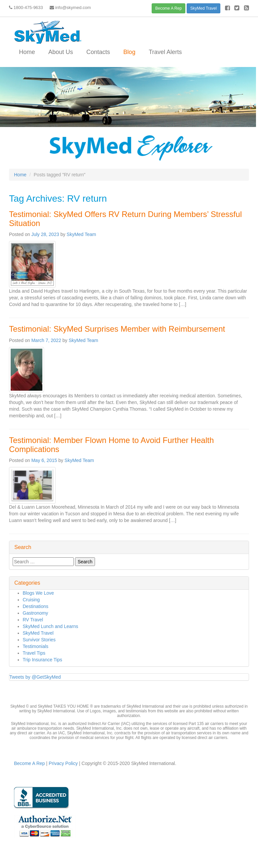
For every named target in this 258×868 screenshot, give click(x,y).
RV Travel (33, 620)
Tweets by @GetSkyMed (35, 677)
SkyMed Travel (203, 8)
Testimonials (35, 646)
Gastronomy (35, 613)
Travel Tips (34, 653)
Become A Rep (168, 8)
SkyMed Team (81, 234)
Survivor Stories (39, 640)
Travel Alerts (165, 52)
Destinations (35, 606)
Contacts (98, 52)
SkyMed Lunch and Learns (50, 626)
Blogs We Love (38, 593)
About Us (61, 52)
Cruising (31, 600)
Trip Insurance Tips (42, 660)
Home (27, 52)
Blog (129, 52)
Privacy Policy (62, 763)
